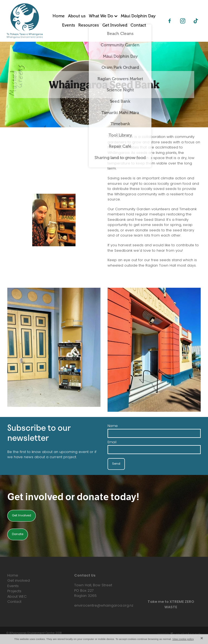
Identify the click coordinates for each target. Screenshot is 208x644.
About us (77, 16)
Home (59, 16)
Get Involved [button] (22, 516)
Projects (14, 591)
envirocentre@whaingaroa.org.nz (104, 606)
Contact (138, 25)
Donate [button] (18, 534)
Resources (89, 25)
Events (69, 25)
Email (112, 442)
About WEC (17, 597)
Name (113, 426)
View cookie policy (183, 639)
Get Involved (115, 25)
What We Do (103, 16)
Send (116, 464)
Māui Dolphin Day (138, 16)
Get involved (19, 581)
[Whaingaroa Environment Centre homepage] (26, 21)
